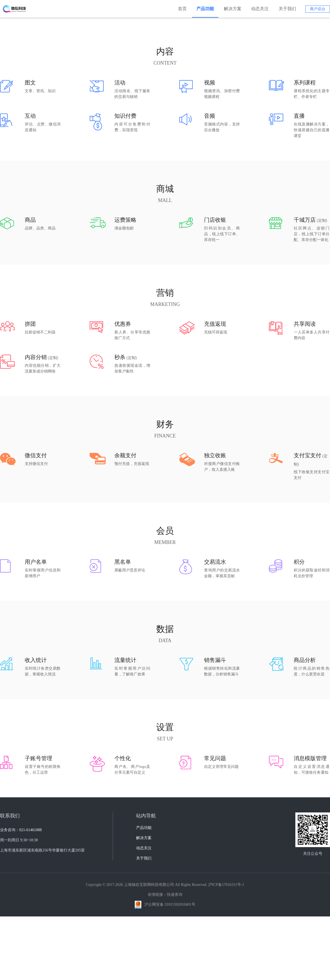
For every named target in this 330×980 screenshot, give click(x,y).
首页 (182, 9)
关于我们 (287, 9)
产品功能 (205, 9)
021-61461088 (31, 928)
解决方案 (233, 9)
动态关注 (260, 9)
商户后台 (318, 9)
